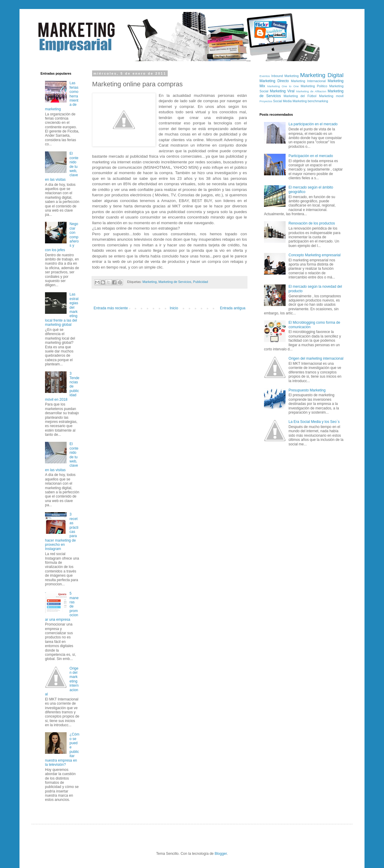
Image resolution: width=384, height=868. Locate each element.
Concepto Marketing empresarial (315, 255)
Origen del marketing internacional (316, 358)
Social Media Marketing (290, 101)
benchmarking (318, 101)
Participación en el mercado (311, 156)
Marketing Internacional (308, 81)
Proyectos (266, 101)
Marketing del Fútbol (300, 96)
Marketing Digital (322, 75)
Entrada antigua (233, 308)
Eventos (265, 76)
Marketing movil (331, 96)
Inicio (174, 308)
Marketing (150, 282)
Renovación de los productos (312, 223)
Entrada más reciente (111, 308)
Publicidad (200, 282)
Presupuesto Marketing (307, 390)
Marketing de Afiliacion (311, 91)
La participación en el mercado (313, 124)
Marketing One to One (283, 86)
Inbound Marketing (285, 76)
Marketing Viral (282, 91)
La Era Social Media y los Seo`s (314, 422)
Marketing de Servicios (175, 282)
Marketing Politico (314, 86)
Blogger (221, 854)
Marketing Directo (274, 81)
